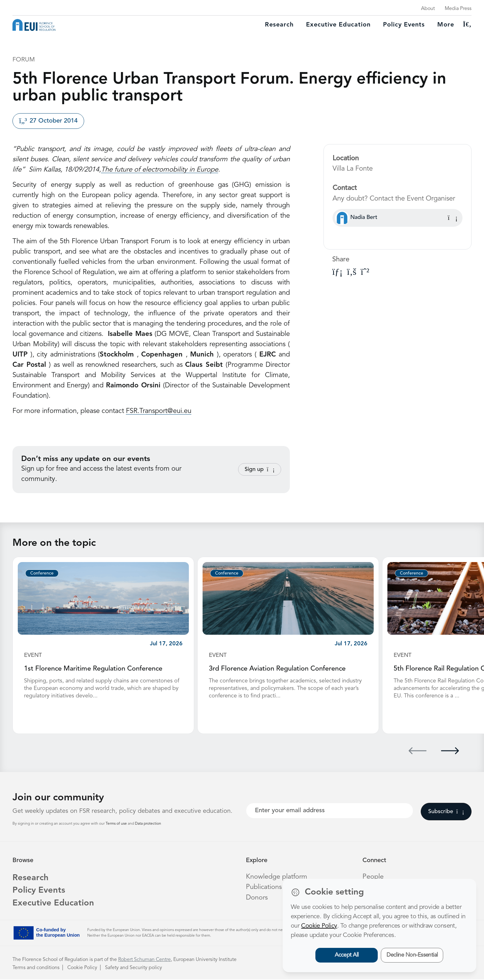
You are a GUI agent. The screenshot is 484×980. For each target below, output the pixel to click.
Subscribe (446, 811)
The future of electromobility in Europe (160, 170)
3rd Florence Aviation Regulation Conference (278, 669)
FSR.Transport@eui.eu (159, 411)
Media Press (458, 9)
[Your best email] (330, 810)
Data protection (148, 823)
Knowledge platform (277, 876)
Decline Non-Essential (412, 955)
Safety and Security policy (134, 968)
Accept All (347, 955)
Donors (257, 897)
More (446, 25)
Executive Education (54, 904)
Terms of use (117, 823)
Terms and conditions (36, 968)
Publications (264, 886)
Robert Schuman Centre (144, 960)
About (428, 9)
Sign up (260, 469)
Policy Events (404, 25)
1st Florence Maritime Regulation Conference (93, 669)
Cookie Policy (82, 968)
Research (279, 25)
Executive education (338, 25)
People (373, 876)
